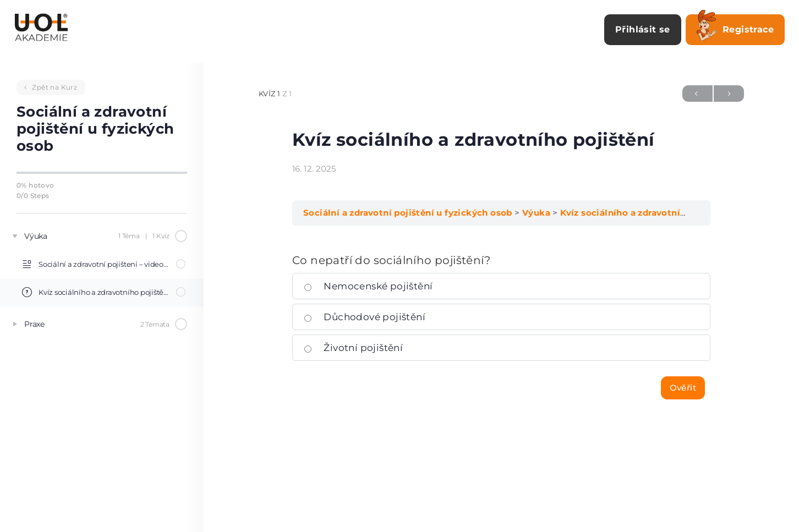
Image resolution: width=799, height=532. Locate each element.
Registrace (735, 28)
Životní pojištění (353, 348)
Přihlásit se (643, 29)
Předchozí (697, 94)
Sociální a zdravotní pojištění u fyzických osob (408, 213)
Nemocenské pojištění (368, 286)
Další (729, 94)
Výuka (536, 213)
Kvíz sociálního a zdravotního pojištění (647, 213)
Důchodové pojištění (365, 317)
